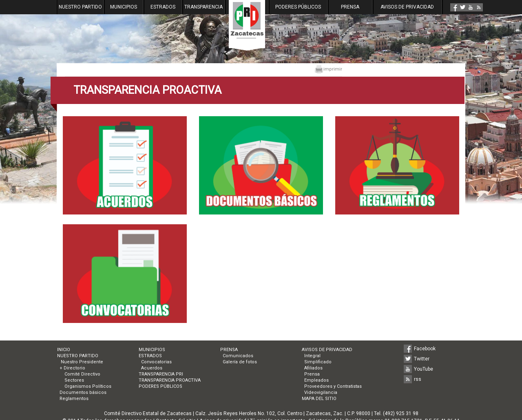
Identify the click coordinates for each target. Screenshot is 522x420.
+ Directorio (72, 368)
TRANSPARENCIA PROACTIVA (170, 380)
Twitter (422, 359)
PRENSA (350, 7)
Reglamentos (74, 399)
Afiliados (313, 368)
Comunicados (238, 356)
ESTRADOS (163, 7)
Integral (312, 356)
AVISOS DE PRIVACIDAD (407, 7)
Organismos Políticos (88, 386)
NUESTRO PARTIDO (80, 7)
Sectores (74, 380)
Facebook (425, 349)
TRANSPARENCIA (203, 7)
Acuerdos (152, 368)
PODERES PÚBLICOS (298, 7)
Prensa (312, 374)
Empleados (316, 380)
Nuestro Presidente (81, 362)
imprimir (328, 69)
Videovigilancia (321, 392)
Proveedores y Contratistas (333, 386)
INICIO (64, 350)
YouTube (424, 369)
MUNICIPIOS (124, 7)
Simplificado (318, 362)
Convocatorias (156, 362)
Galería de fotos (240, 362)
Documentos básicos (83, 392)
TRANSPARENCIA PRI (161, 374)
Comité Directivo (82, 374)
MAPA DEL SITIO (319, 399)
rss (418, 379)
